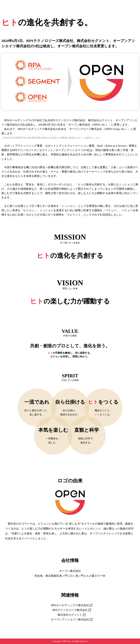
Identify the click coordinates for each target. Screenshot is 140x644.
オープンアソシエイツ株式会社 (70, 619)
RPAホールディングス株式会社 (70, 605)
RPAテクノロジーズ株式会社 (70, 610)
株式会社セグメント (70, 615)
